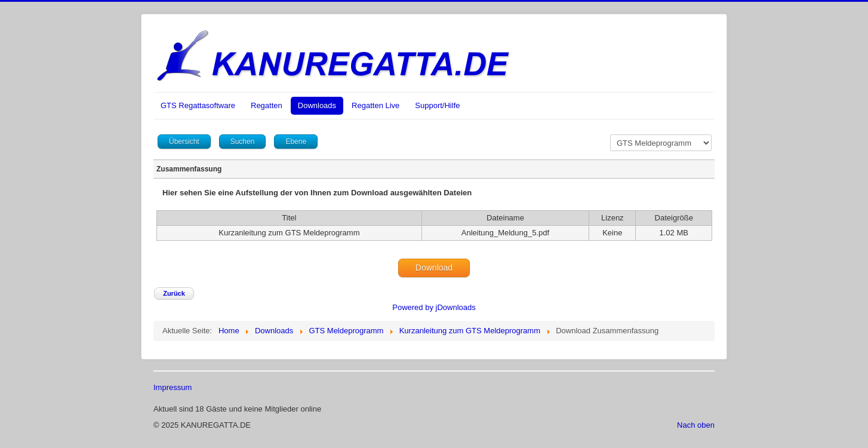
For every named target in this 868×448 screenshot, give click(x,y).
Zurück (174, 293)
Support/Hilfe (437, 105)
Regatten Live (375, 105)
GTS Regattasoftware (198, 105)
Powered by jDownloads (434, 307)
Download (434, 268)
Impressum (173, 387)
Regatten (267, 105)
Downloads (317, 105)
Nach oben (696, 425)
